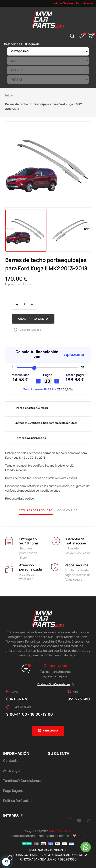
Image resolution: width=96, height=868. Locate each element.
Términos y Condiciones (22, 781)
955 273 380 (79, 699)
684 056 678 (17, 699)
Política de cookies (18, 801)
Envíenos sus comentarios (54, 684)
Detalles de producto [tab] (36, 510)
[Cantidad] (24, 304)
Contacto (11, 760)
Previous (9, 229)
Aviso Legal (12, 771)
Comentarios (67, 510)
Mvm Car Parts (61, 831)
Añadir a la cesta (33, 319)
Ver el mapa (50, 731)
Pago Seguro (13, 791)
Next (87, 229)
